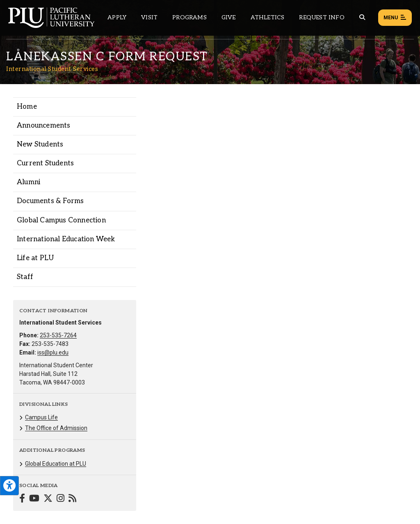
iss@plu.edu (53, 352)
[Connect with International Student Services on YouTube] (34, 499)
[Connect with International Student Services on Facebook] (22, 499)
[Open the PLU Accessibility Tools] (9, 486)
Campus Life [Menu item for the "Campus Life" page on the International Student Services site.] (41, 417)
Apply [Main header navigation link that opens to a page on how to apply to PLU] (117, 17)
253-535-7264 (58, 335)
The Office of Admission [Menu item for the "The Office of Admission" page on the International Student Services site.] (56, 428)
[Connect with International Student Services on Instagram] (60, 499)
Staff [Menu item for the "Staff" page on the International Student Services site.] (25, 277)
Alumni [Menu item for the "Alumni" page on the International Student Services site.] (29, 182)
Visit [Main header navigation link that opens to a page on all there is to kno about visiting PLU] (149, 17)
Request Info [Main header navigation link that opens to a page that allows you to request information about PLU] (322, 17)
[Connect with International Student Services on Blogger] (72, 499)
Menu (395, 18)
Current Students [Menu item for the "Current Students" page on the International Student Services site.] (45, 163)
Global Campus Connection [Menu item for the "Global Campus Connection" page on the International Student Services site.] (61, 220)
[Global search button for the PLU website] (362, 17)
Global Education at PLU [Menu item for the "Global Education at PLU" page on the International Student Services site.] (56, 464)
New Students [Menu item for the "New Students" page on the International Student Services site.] (40, 144)
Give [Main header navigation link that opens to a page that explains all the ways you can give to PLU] (229, 17)
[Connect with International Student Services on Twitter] (48, 499)
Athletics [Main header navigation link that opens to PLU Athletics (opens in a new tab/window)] (268, 17)
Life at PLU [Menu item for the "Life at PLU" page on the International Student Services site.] (35, 258)
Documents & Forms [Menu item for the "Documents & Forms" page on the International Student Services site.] (50, 201)
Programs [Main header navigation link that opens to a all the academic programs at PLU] (189, 17)
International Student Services (52, 69)
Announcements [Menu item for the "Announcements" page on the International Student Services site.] (44, 126)
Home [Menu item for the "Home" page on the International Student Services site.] (27, 107)
